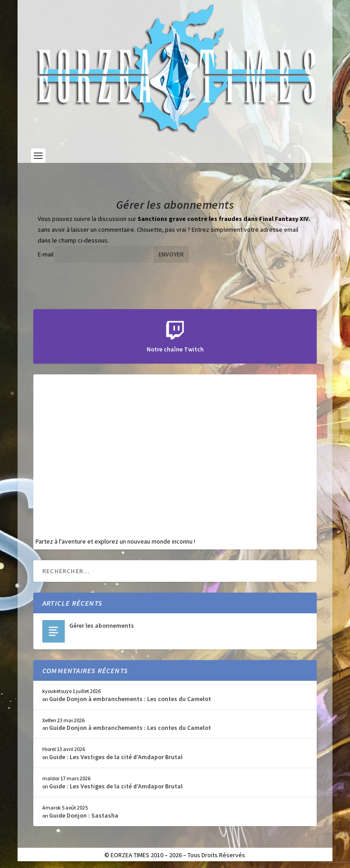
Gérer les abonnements (102, 625)
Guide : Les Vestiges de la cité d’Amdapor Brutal (116, 757)
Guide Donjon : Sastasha (84, 815)
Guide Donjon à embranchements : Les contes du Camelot (130, 699)
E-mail (46, 254)
